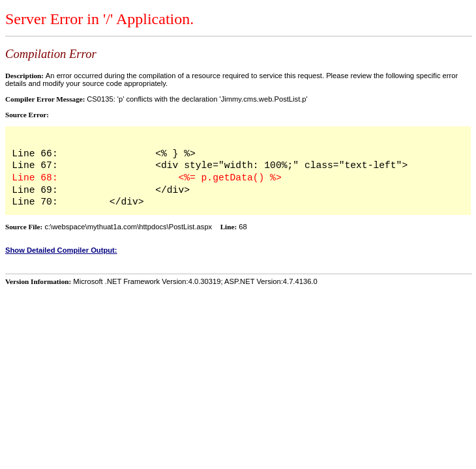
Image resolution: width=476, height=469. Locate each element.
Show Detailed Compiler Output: (61, 250)
